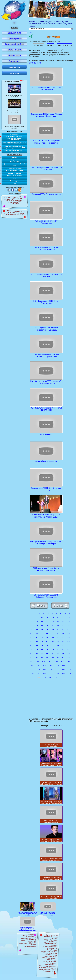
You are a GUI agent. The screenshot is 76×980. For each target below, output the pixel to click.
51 (31, 638)
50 (68, 634)
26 (68, 622)
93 (42, 658)
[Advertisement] (51, 701)
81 (63, 650)
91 (31, 658)
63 (53, 642)
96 (58, 658)
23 (53, 622)
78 (47, 650)
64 (58, 642)
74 (68, 646)
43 (31, 634)
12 (37, 618)
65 (63, 642)
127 (32, 678)
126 (70, 674)
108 (45, 666)
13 (42, 618)
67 (31, 646)
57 (63, 638)
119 (70, 670)
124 (57, 674)
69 (42, 646)
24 (58, 622)
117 (57, 670)
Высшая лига (14, 33)
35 (31, 630)
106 (32, 666)
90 (68, 654)
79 (53, 650)
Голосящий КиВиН (14, 44)
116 (51, 670)
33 (63, 626)
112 (70, 666)
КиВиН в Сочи (14, 50)
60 (37, 642)
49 (63, 634)
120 (32, 674)
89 (63, 654)
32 (58, 626)
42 (68, 630)
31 (53, 626)
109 (51, 666)
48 (58, 634)
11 (31, 618)
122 (45, 674)
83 (31, 654)
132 (63, 678)
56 (58, 638)
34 (68, 626)
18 (68, 618)
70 (47, 646)
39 (53, 630)
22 (47, 622)
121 (38, 674)
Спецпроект (14, 61)
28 (37, 626)
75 (31, 650)
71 (53, 646)
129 (44, 678)
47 (53, 634)
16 (58, 618)
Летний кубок (14, 55)
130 (50, 678)
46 (47, 634)
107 (38, 666)
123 (51, 674)
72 (58, 646)
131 (57, 678)
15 (53, 618)
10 (70, 614)
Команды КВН (35, 63)
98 (68, 658)
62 (47, 642)
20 (37, 622)
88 (58, 654)
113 (32, 670)
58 (68, 638)
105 (69, 662)
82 (68, 650)
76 (37, 650)
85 (42, 654)
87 (53, 654)
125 (64, 674)
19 (31, 622)
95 (53, 658)
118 (64, 670)
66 (68, 642)
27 (31, 626)
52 (37, 638)
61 (42, 642)
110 (57, 666)
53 (42, 638)
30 (47, 626)
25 (63, 622)
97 (63, 658)
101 (44, 662)
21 (42, 622)
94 (47, 658)
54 (47, 638)
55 (53, 638)
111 (64, 666)
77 (42, 650)
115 (45, 670)
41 (63, 630)
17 (63, 618)
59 (31, 642)
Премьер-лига (14, 38)
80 (58, 650)
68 (37, 646)
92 (37, 658)
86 (47, 654)
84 (37, 654)
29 (42, 626)
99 (31, 662)
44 (37, 634)
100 (37, 662)
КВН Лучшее (14, 73)
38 (47, 630)
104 (63, 662)
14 (47, 618)
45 (42, 634)
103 (56, 662)
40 (58, 630)
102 (50, 662)
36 (37, 630)
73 (63, 646)
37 (42, 630)
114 (38, 670)
